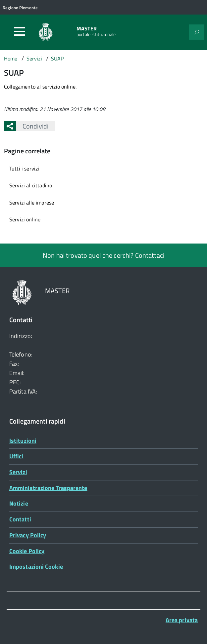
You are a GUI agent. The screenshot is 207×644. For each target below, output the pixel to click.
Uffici (16, 456)
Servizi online (25, 219)
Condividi (32, 126)
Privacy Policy (28, 535)
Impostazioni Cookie (36, 567)
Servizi (18, 472)
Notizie (19, 503)
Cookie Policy (27, 551)
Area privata (182, 620)
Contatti (20, 519)
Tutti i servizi (24, 169)
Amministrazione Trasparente (48, 488)
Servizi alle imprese (32, 203)
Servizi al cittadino (31, 185)
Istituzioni (23, 441)
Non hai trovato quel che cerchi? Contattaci (103, 255)
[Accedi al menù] (20, 31)
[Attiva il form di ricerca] (197, 32)
